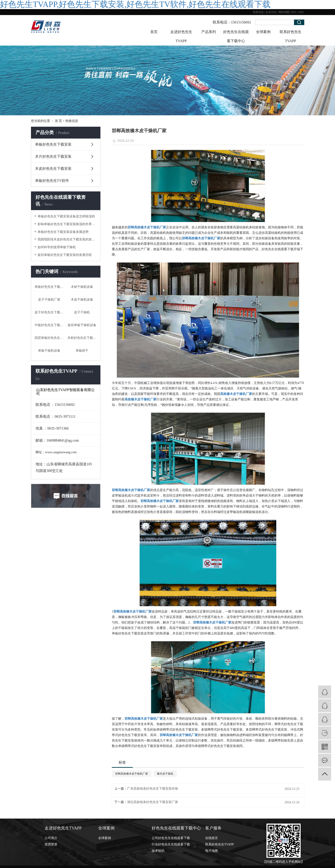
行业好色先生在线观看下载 (171, 844)
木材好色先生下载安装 (82, 338)
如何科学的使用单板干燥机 (57, 247)
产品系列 (209, 32)
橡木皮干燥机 (165, 774)
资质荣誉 (51, 844)
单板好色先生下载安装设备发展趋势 (63, 232)
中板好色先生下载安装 (49, 325)
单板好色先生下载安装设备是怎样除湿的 (66, 216)
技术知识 (158, 851)
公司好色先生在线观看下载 (171, 838)
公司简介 (51, 838)
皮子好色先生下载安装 (49, 312)
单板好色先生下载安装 (53, 144)
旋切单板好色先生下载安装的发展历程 (65, 255)
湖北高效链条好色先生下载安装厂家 (153, 802)
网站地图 (284, 12)
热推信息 (258, 12)
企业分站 (271, 12)
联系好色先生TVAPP (291, 36)
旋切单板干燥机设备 (82, 325)
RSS (294, 12)
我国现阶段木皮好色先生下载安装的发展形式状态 (67, 239)
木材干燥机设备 (82, 287)
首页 (154, 32)
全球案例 (263, 32)
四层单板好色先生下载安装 (49, 338)
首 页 (59, 121)
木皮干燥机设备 (82, 300)
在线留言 (212, 838)
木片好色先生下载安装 (53, 156)
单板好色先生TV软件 (52, 181)
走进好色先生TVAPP (181, 36)
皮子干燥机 (82, 312)
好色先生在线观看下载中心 (236, 36)
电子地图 (212, 851)
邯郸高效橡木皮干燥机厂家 (132, 774)
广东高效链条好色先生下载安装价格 (153, 789)
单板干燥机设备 (49, 351)
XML (301, 12)
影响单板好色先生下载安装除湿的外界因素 (67, 224)
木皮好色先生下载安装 (53, 169)
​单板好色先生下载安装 (49, 287)
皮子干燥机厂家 (49, 300)
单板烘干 (82, 351)
